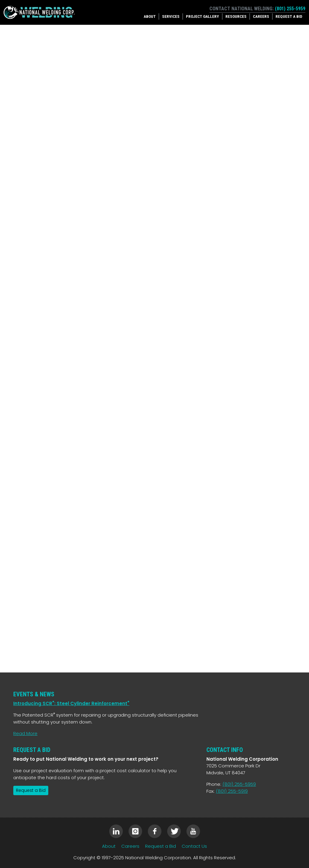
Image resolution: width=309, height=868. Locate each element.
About (150, 16)
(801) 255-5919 (232, 791)
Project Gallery (202, 16)
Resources (236, 16)
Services (171, 16)
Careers (261, 16)
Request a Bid (289, 16)
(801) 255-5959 (290, 9)
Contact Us (194, 846)
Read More (25, 733)
